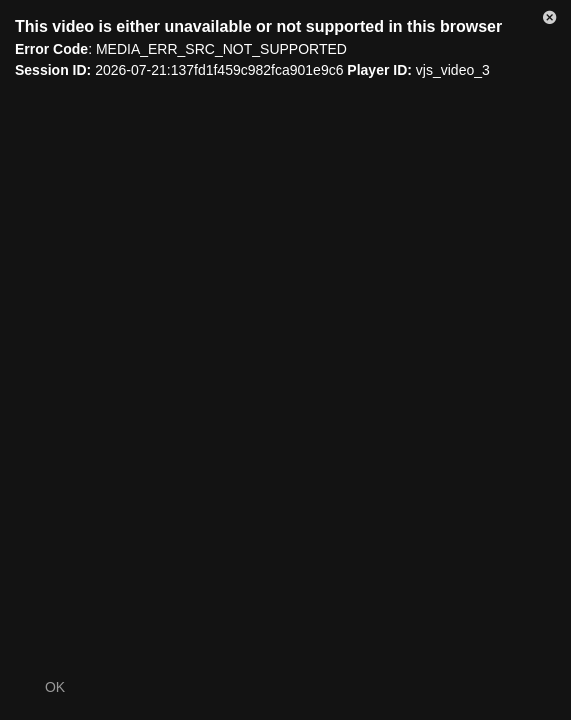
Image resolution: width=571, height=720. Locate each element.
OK (55, 687)
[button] (550, 21)
